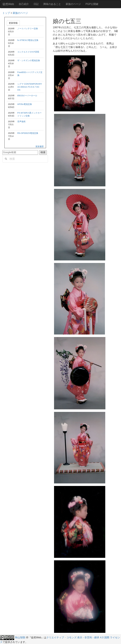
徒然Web (8, 4)
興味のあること (52, 4)
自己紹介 (24, 4)
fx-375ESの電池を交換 (28, 40)
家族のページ (73, 4)
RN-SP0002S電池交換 (28, 133)
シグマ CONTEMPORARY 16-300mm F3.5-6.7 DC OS (30, 87)
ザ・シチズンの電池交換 (29, 60)
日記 (36, 4)
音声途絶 (21, 121)
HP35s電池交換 (25, 104)
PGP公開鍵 (92, 4)
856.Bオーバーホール (27, 96)
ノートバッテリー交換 (28, 29)
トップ (6, 13)
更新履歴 (40, 146)
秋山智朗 (20, 637)
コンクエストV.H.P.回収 (28, 52)
